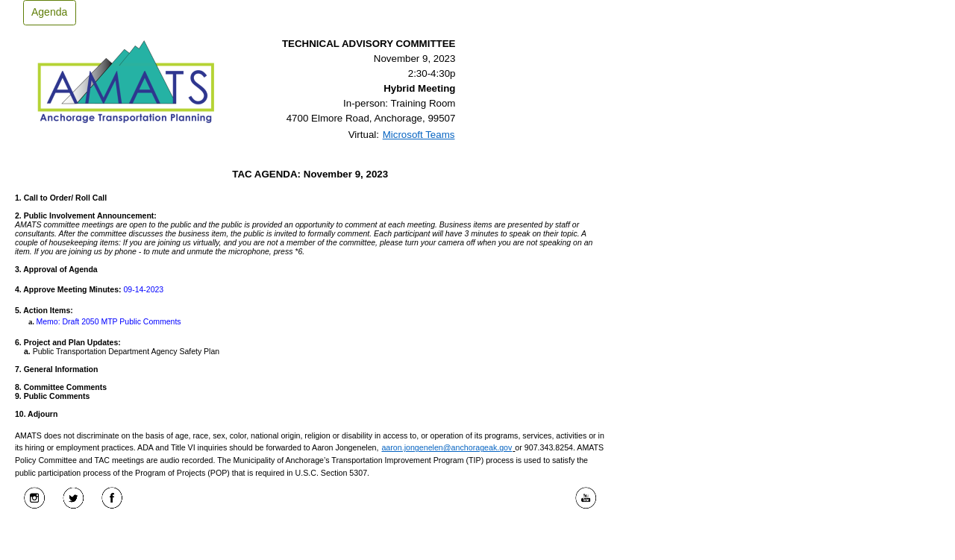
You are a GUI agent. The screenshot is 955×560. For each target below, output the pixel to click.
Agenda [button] (49, 12)
